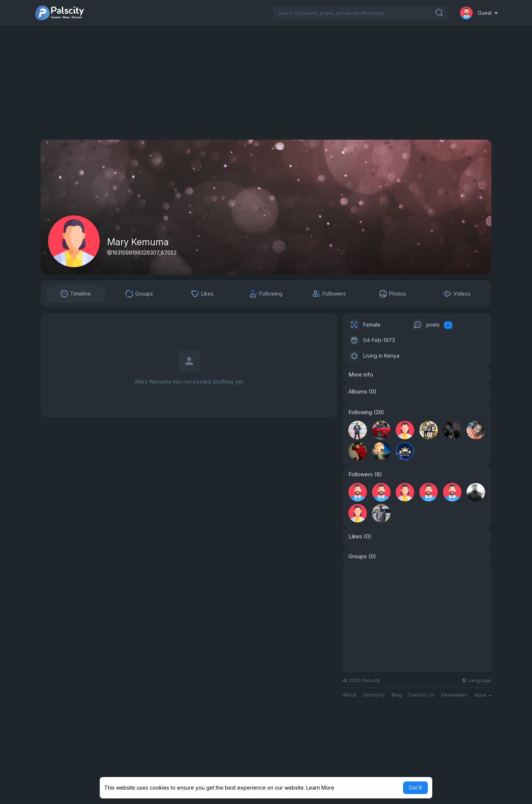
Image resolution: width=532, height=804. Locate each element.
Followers (361, 474)
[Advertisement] (266, 88)
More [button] (483, 695)
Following (360, 412)
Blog (397, 695)
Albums (358, 392)
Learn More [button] (320, 788)
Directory (374, 695)
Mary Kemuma (138, 242)
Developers (454, 695)
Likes (355, 536)
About (350, 695)
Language (477, 680)
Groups (358, 556)
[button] (360, 13)
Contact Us (421, 695)
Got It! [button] (415, 788)
